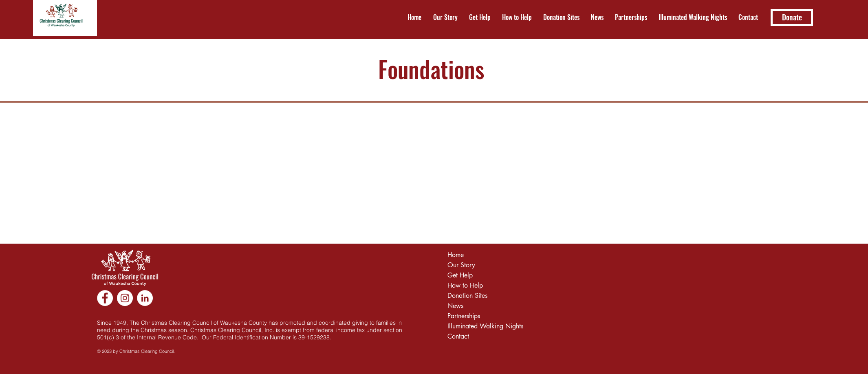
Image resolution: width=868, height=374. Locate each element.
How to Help (465, 285)
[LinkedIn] (145, 298)
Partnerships (464, 316)
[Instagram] (125, 298)
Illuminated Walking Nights (482, 326)
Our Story (461, 265)
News (455, 306)
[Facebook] (105, 298)
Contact (458, 336)
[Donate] (792, 18)
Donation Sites (467, 296)
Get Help (460, 275)
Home (456, 255)
